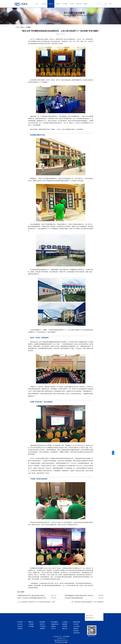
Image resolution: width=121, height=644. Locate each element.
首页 (37, 4)
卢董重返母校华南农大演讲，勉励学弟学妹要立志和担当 (31, 596)
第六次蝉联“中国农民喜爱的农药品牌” (74, 598)
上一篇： (37, 602)
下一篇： (87, 602)
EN (110, 4)
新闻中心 (22, 27)
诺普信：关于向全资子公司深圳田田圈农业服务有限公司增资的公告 (33, 598)
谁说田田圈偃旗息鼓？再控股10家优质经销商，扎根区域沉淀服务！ (80, 596)
